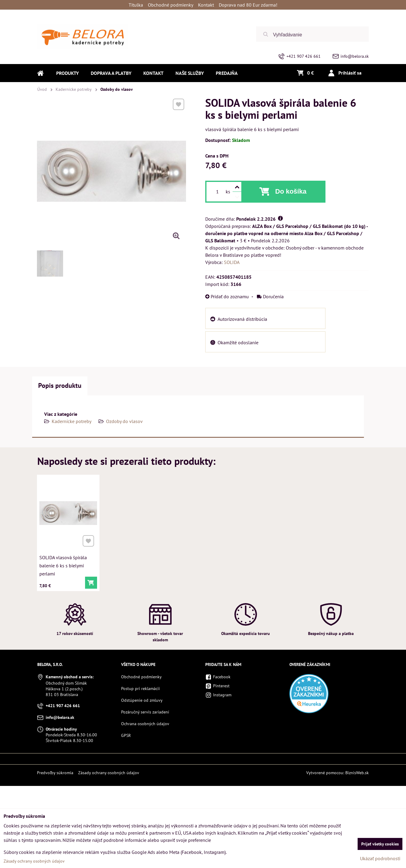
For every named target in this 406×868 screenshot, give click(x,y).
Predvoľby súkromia (55, 773)
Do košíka (291, 191)
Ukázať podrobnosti (380, 858)
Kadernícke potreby (72, 421)
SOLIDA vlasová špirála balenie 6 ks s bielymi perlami (63, 564)
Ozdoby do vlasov (124, 421)
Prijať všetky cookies (380, 844)
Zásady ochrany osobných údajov (109, 773)
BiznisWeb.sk (357, 773)
